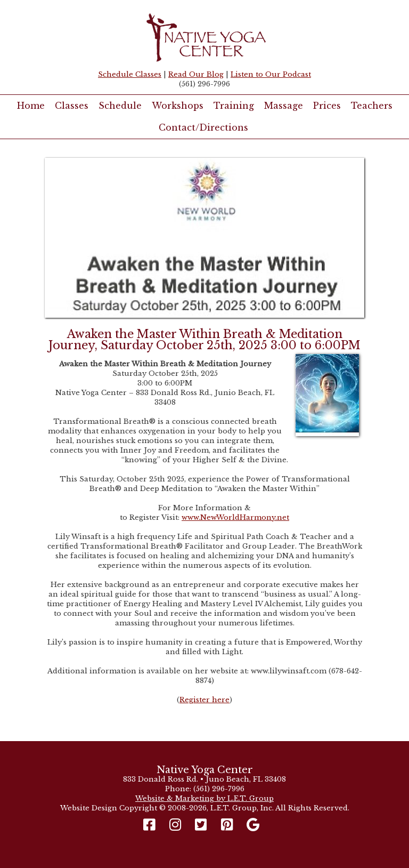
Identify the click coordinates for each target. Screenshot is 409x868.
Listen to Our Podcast (271, 74)
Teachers (372, 106)
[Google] (253, 825)
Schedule (120, 106)
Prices (327, 106)
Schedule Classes (130, 74)
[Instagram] (175, 825)
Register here (204, 700)
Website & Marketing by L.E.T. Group (204, 798)
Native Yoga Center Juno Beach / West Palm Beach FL (204, 38)
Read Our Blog (196, 74)
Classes (72, 106)
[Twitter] (201, 825)
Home (31, 106)
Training (234, 106)
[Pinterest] (227, 825)
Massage (284, 106)
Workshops (178, 106)
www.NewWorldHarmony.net (235, 517)
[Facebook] (152, 825)
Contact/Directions (203, 127)
